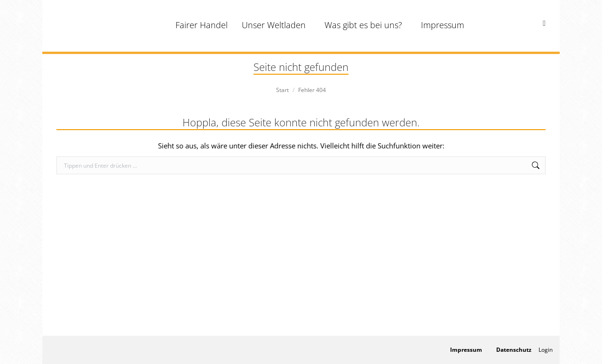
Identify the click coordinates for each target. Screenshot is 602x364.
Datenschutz (514, 350)
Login (546, 350)
